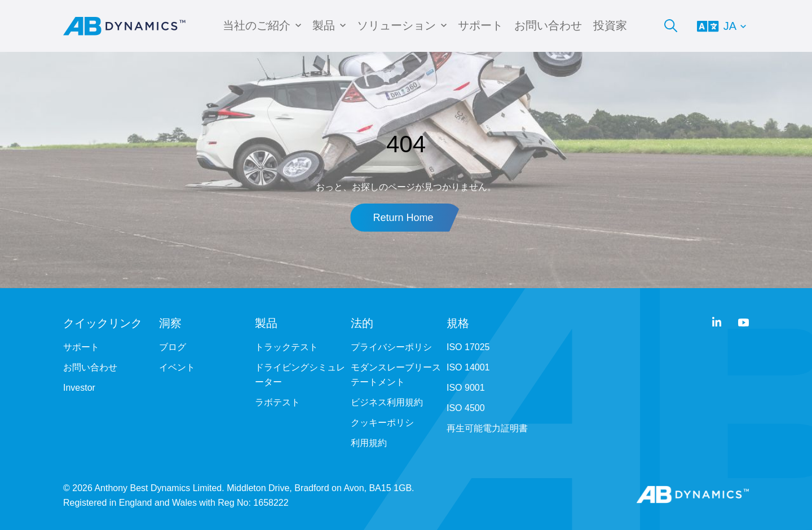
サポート (480, 25)
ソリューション (396, 25)
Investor (79, 388)
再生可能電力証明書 (487, 428)
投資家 (610, 25)
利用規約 (369, 443)
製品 (324, 25)
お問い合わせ (548, 25)
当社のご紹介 (257, 25)
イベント (177, 367)
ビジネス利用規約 (387, 402)
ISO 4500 (466, 408)
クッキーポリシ (382, 423)
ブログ (173, 347)
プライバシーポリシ (391, 347)
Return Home (403, 218)
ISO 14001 (468, 367)
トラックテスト (286, 347)
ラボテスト (277, 402)
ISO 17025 (468, 347)
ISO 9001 (466, 388)
